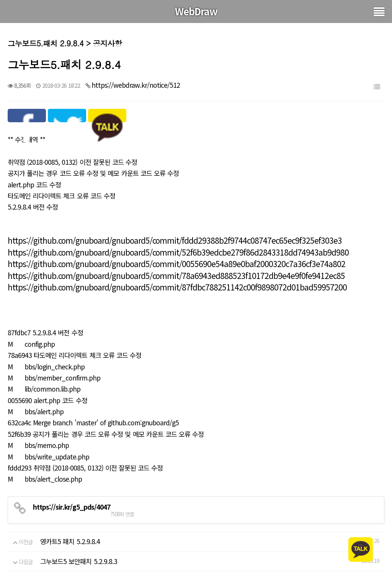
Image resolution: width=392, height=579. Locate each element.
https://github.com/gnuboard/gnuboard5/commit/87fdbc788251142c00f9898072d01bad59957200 (177, 287)
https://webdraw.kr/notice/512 (136, 85)
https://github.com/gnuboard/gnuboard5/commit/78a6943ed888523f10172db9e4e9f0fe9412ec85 (176, 276)
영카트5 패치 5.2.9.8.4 (70, 541)
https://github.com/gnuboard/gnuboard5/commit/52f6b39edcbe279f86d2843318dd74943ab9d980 (178, 252)
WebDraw (196, 11)
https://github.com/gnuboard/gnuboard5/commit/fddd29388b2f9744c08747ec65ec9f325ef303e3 (175, 240)
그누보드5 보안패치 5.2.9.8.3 (78, 561)
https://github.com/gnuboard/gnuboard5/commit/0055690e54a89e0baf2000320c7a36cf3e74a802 (176, 264)
